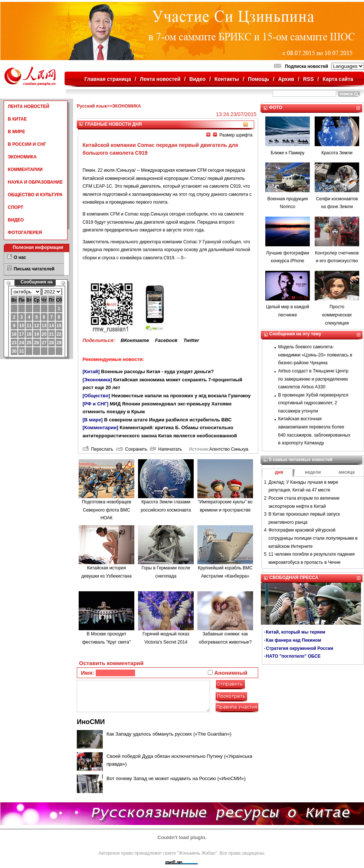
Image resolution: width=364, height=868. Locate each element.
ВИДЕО (16, 220)
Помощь (259, 79)
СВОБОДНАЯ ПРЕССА (294, 578)
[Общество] (96, 396)
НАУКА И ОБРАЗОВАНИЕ (35, 182)
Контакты (227, 79)
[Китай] (91, 371)
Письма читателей (34, 269)
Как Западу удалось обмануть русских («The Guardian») (169, 734)
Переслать (98, 449)
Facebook (166, 340)
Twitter (191, 340)
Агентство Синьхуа (229, 449)
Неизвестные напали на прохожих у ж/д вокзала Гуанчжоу (181, 396)
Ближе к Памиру (288, 153)
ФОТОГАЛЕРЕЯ (25, 233)
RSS (309, 79)
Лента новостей (160, 79)
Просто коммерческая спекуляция (337, 315)
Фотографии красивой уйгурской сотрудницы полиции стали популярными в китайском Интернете (313, 538)
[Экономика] (97, 380)
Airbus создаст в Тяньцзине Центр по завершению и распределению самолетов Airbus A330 (313, 379)
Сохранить (132, 449)
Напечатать (166, 449)
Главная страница (108, 79)
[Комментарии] (101, 428)
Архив (286, 79)
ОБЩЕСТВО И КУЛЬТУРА (35, 195)
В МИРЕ (17, 132)
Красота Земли (337, 153)
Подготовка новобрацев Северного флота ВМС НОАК (107, 510)
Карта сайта (338, 79)
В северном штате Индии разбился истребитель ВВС (168, 420)
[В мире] (93, 420)
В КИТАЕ (17, 119)
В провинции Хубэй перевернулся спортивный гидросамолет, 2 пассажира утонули (313, 403)
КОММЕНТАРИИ (25, 170)
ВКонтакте (135, 340)
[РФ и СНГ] (96, 404)
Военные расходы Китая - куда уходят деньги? (157, 371)
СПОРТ (16, 207)
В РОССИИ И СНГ (27, 144)
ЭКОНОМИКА (22, 157)
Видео (197, 79)
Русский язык (92, 106)
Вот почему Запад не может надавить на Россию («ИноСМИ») (176, 778)
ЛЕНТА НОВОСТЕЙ (29, 106)
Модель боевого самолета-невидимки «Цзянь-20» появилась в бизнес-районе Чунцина (315, 355)
